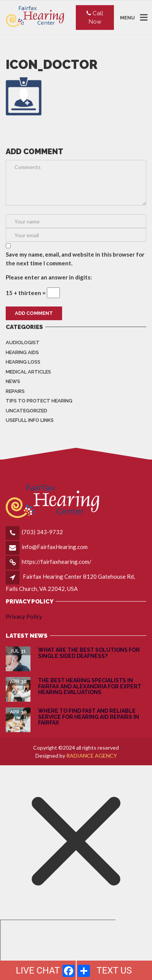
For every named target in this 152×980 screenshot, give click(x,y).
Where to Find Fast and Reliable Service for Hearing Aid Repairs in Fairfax (89, 717)
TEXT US (114, 970)
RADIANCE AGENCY (92, 756)
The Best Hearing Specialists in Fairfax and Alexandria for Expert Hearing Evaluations (90, 686)
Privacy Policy (24, 616)
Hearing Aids (22, 352)
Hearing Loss (23, 362)
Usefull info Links (30, 420)
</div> (58, 949)
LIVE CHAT (38, 970)
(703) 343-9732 (42, 532)
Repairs (15, 391)
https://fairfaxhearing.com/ (57, 562)
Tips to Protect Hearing (39, 401)
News (13, 381)
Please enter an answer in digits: (49, 277)
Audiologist (23, 342)
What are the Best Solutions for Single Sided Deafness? (89, 653)
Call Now (95, 17)
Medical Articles (28, 372)
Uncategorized (26, 411)
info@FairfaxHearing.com (55, 547)
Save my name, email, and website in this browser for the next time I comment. (75, 259)
